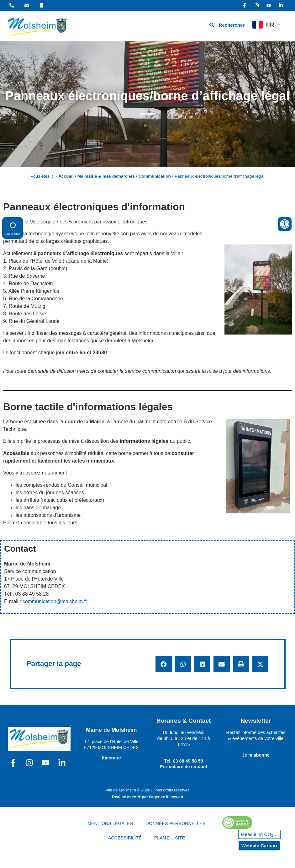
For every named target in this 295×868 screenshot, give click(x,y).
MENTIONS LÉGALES (110, 823)
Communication (155, 176)
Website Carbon (259, 846)
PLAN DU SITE (170, 838)
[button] (164, 664)
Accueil (66, 176)
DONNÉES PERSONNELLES (176, 823)
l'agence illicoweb (166, 797)
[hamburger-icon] (180, 26)
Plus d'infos (13, 228)
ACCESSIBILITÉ (125, 838)
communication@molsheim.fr (55, 601)
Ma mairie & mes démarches (106, 176)
